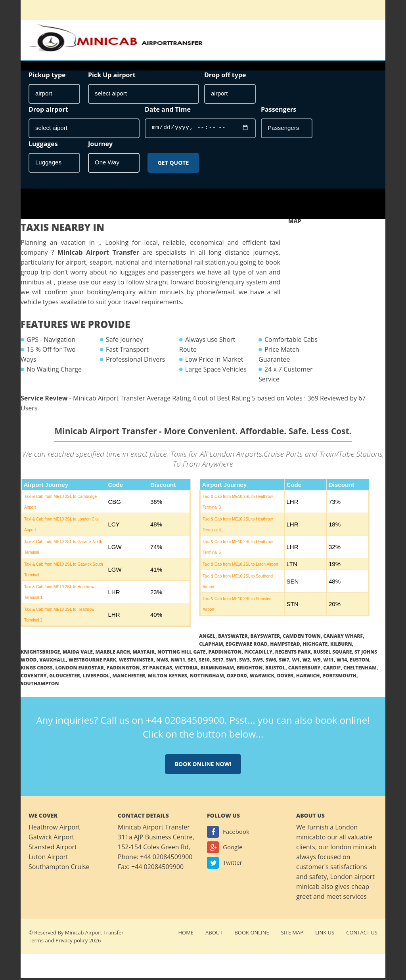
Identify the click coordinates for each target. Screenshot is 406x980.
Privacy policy (72, 942)
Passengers (279, 111)
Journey (100, 145)
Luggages (43, 145)
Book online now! (203, 766)
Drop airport (48, 111)
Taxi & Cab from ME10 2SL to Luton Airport (240, 566)
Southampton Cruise (59, 869)
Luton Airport (48, 859)
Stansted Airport (53, 849)
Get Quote (173, 164)
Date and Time (168, 111)
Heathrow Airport (54, 829)
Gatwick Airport (51, 839)
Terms (36, 942)
